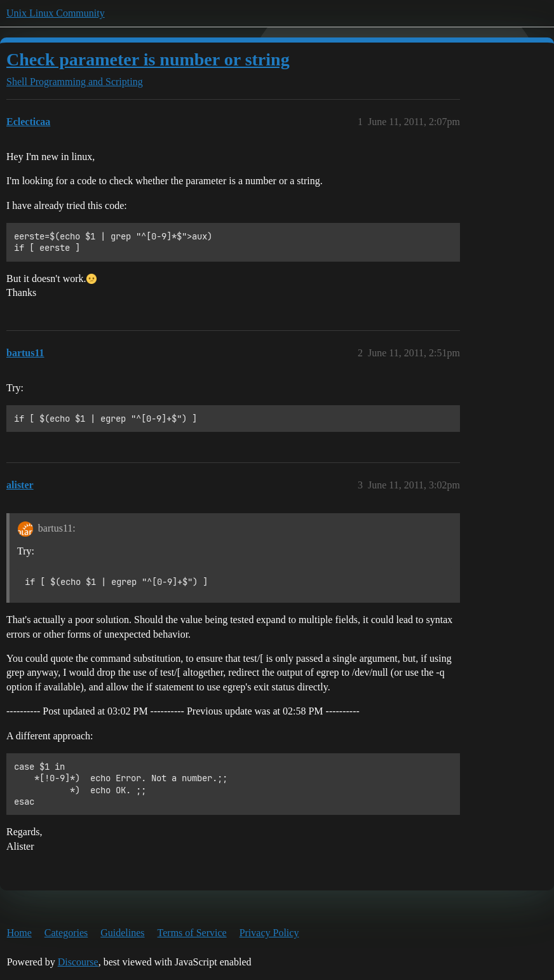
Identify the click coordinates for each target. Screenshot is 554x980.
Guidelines (122, 933)
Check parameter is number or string (148, 59)
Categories (66, 933)
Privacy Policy (269, 933)
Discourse (78, 962)
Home (19, 933)
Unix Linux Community (56, 13)
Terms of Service (192, 933)
